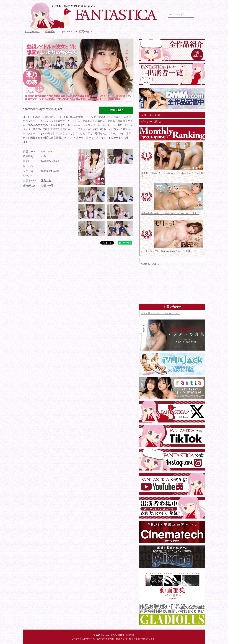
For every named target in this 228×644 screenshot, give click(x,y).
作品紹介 (50, 32)
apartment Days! (50, 171)
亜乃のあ (46, 181)
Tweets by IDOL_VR (150, 264)
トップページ (32, 32)
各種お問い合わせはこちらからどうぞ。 (160, 313)
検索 (200, 14)
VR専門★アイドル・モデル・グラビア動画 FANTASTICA (95, 17)
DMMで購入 (116, 110)
